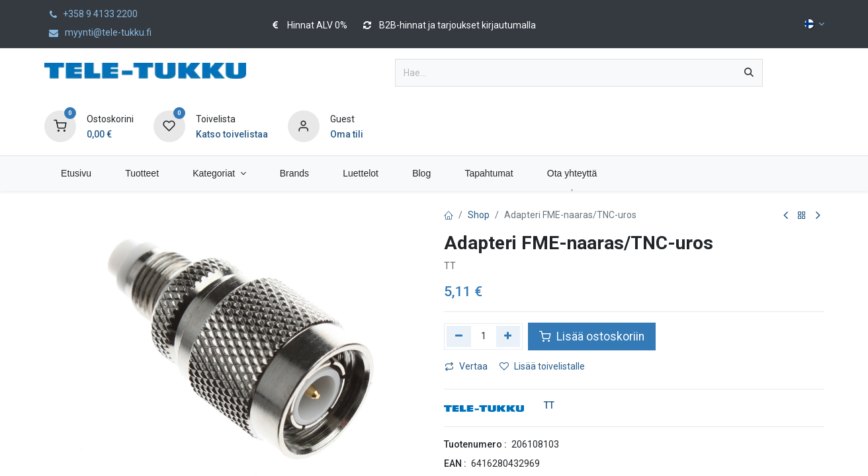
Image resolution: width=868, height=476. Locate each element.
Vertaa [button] (466, 366)
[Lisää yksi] (508, 337)
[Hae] (749, 73)
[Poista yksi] (459, 337)
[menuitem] (76, 174)
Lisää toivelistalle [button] (542, 366)
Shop (479, 215)
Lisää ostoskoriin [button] (592, 337)
